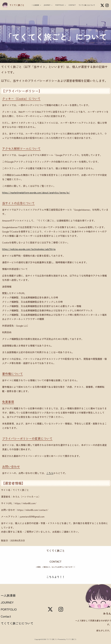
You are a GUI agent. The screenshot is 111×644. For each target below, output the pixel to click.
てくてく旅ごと (17, 5)
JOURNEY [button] (48, 5)
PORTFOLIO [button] (60, 5)
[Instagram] (107, 5)
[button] (40, 5)
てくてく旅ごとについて (87, 5)
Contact (72, 5)
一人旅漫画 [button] (36, 5)
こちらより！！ (56, 577)
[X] (102, 5)
